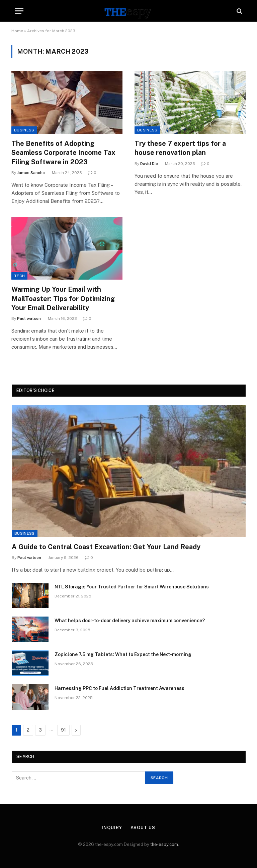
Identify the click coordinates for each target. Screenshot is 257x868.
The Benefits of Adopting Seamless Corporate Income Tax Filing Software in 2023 (63, 153)
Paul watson (29, 319)
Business (24, 130)
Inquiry (112, 828)
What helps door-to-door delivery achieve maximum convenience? (130, 621)
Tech (19, 276)
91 (63, 730)
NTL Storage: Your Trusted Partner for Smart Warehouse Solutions (132, 587)
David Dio (149, 164)
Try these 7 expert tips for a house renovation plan (180, 148)
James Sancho (31, 173)
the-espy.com (164, 844)
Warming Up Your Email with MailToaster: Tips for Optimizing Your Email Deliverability (63, 298)
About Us (143, 828)
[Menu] (19, 11)
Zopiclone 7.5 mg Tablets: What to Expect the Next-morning (123, 654)
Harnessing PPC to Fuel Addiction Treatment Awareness (119, 688)
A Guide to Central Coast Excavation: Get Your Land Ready (106, 547)
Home (17, 31)
